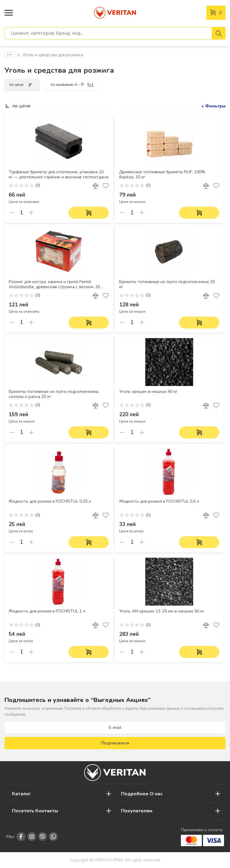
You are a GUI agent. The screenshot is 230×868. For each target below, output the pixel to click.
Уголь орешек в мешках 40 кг (148, 392)
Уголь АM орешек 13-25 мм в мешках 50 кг (162, 611)
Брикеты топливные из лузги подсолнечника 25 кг (167, 284)
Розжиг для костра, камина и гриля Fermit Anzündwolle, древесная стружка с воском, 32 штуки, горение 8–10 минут (54, 285)
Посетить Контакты (35, 811)
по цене (22, 85)
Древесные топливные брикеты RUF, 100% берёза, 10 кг (162, 175)
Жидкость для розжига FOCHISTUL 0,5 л (159, 501)
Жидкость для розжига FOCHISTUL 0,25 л (50, 501)
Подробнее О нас (142, 794)
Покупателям (137, 811)
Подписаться (115, 743)
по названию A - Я (72, 85)
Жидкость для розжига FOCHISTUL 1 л (47, 611)
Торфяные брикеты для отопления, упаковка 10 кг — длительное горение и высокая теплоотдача (59, 175)
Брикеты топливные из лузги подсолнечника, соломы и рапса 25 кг (54, 394)
